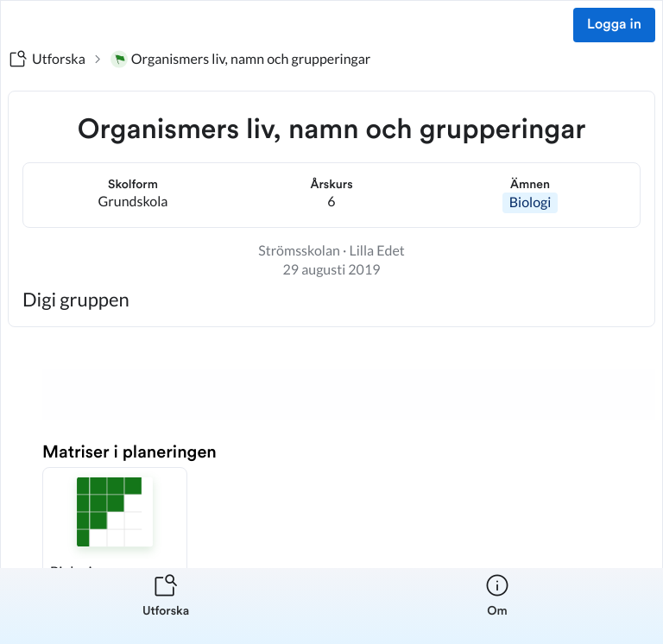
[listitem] (166, 606)
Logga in (614, 25)
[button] (115, 532)
